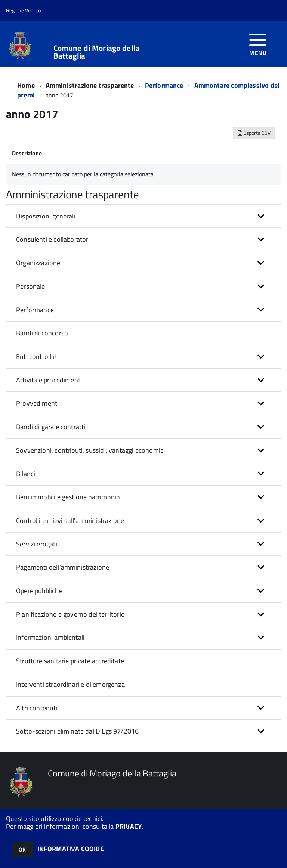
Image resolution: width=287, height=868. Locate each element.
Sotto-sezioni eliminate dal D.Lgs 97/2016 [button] (77, 731)
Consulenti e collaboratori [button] (53, 239)
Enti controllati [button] (37, 356)
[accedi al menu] (258, 44)
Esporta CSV (254, 133)
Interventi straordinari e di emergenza (70, 684)
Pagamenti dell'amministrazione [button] (63, 567)
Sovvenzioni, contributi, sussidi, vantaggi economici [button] (90, 450)
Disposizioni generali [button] (46, 216)
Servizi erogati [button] (37, 544)
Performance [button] (35, 310)
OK (22, 850)
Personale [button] (31, 286)
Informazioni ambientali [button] (50, 637)
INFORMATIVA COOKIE (71, 849)
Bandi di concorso (42, 333)
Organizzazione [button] (38, 263)
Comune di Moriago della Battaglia (97, 52)
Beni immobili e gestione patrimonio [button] (68, 497)
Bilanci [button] (26, 474)
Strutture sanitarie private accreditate (70, 661)
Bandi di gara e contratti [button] (51, 427)
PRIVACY (129, 826)
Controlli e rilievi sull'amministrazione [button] (70, 520)
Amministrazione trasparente (90, 85)
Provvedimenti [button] (37, 403)
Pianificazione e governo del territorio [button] (70, 614)
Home (26, 85)
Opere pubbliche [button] (39, 591)
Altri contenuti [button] (37, 708)
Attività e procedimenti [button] (49, 380)
